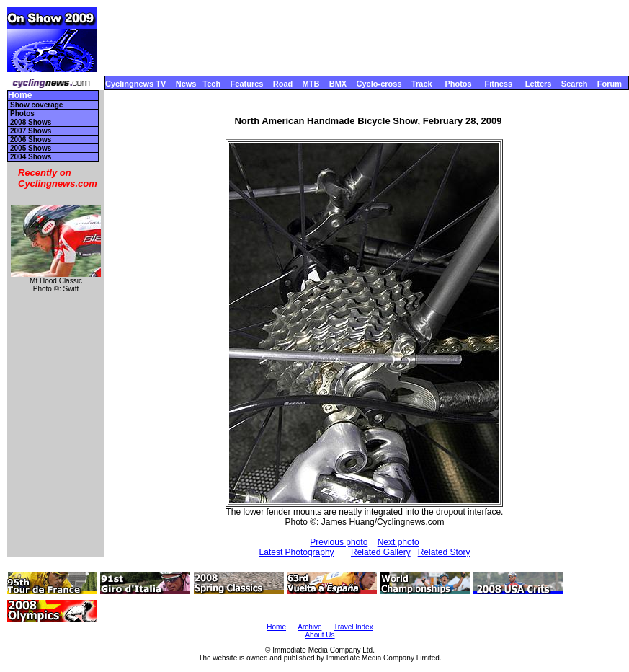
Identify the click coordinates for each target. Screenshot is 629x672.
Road (283, 84)
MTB (311, 84)
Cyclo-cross (379, 84)
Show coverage (36, 105)
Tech (211, 84)
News (186, 84)
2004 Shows (31, 157)
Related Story (444, 552)
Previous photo (339, 542)
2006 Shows (31, 140)
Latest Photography (297, 552)
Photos (458, 84)
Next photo (398, 542)
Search (575, 84)
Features (247, 84)
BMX (338, 84)
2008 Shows (31, 122)
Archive (309, 627)
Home (20, 96)
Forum (610, 84)
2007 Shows (31, 131)
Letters (539, 84)
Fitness (498, 84)
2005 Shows (31, 148)
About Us (320, 635)
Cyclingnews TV (135, 84)
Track (422, 84)
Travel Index (353, 627)
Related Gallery (381, 552)
